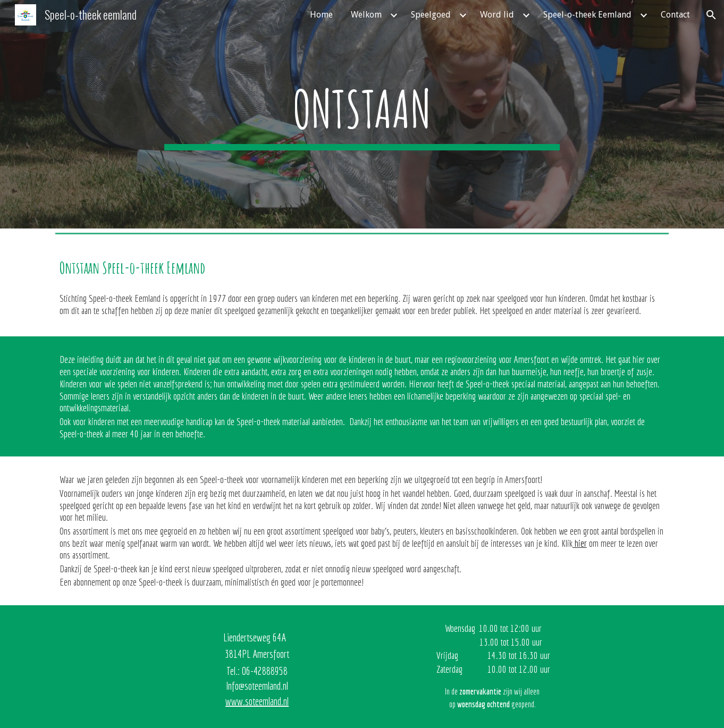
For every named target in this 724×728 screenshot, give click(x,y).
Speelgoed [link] (431, 15)
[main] (362, 114)
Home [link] (321, 15)
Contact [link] (675, 15)
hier (580, 543)
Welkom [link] (366, 15)
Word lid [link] (497, 15)
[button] (711, 15)
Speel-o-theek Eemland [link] (587, 15)
